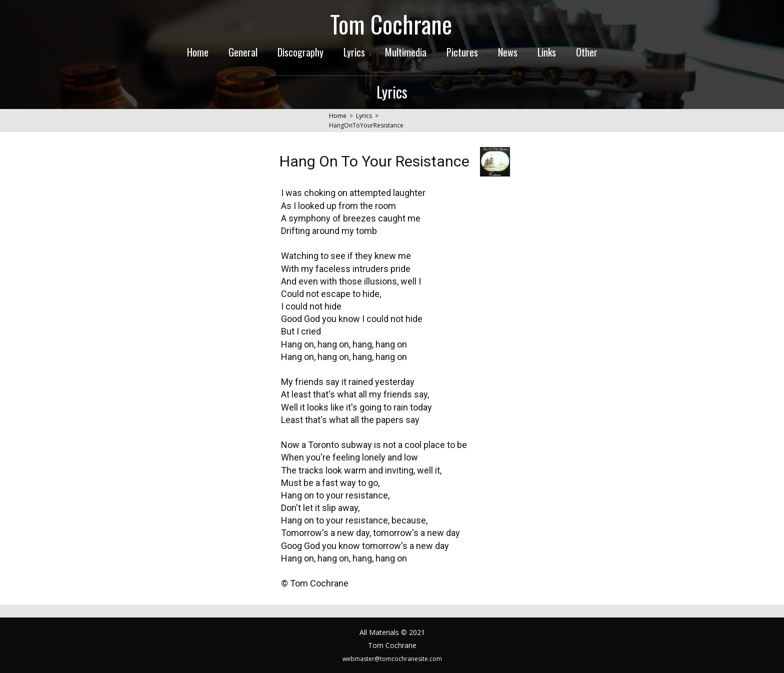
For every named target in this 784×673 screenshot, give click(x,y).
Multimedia (406, 52)
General (243, 52)
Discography (300, 52)
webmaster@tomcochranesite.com (392, 659)
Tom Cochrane (391, 24)
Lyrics (354, 52)
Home (198, 52)
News (508, 52)
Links (547, 52)
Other (587, 52)
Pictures (462, 52)
